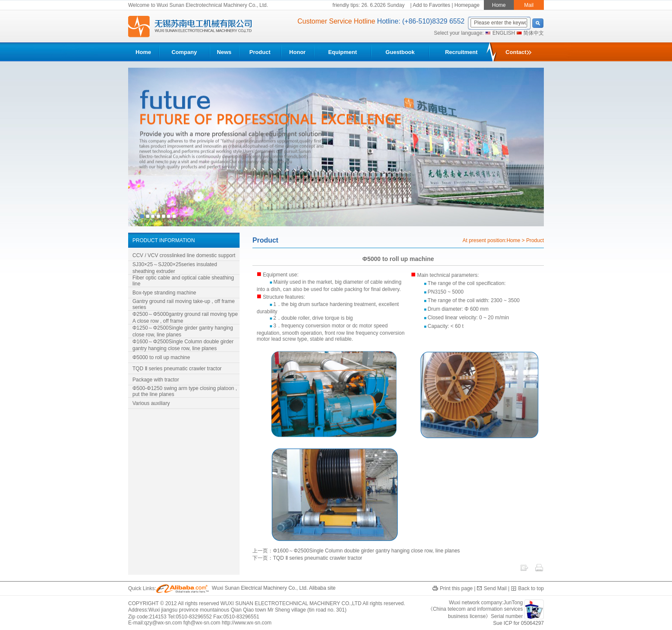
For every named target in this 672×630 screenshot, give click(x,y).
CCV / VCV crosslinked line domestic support (184, 255)
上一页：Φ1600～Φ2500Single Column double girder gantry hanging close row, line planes (356, 551)
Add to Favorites (431, 5)
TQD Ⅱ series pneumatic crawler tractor (177, 369)
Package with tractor (156, 380)
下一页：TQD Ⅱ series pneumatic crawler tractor (307, 558)
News (224, 52)
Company (184, 52)
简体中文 (534, 33)
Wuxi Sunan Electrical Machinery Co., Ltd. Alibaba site (246, 588)
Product (260, 52)
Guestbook (400, 52)
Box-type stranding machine (164, 293)
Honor (297, 52)
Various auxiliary (151, 403)
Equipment (343, 52)
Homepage (467, 5)
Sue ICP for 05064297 (518, 623)
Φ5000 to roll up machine (161, 357)
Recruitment (461, 52)
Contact (519, 52)
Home (143, 52)
